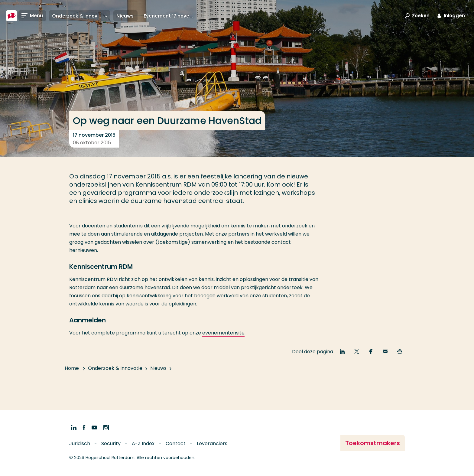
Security (111, 443)
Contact (176, 443)
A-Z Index (143, 443)
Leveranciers (212, 443)
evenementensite (223, 333)
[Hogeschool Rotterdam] (11, 16)
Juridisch (80, 443)
